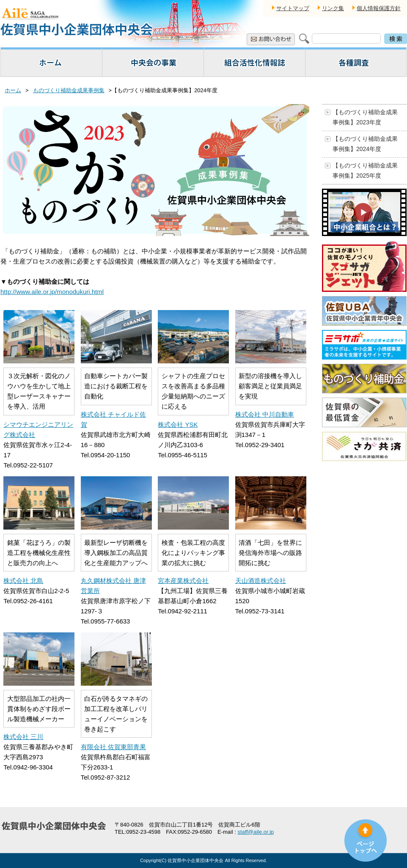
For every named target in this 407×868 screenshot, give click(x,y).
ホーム (13, 90)
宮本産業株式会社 (183, 581)
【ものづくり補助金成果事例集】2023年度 (365, 117)
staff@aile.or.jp (256, 832)
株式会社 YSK (178, 424)
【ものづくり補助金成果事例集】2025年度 (365, 170)
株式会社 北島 (23, 581)
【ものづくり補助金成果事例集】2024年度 (365, 144)
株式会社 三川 (23, 737)
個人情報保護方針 (379, 8)
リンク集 (333, 8)
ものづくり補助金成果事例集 (69, 90)
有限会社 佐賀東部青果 (113, 747)
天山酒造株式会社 (261, 581)
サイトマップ (293, 8)
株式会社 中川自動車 (265, 414)
